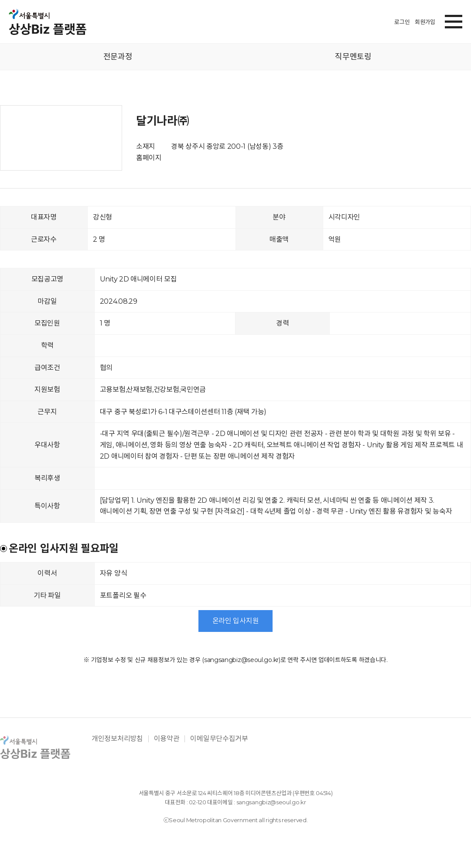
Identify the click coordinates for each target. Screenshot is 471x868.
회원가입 (425, 22)
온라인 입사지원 (236, 621)
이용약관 (167, 739)
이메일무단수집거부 (219, 739)
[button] (454, 20)
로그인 (402, 22)
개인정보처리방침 (117, 739)
